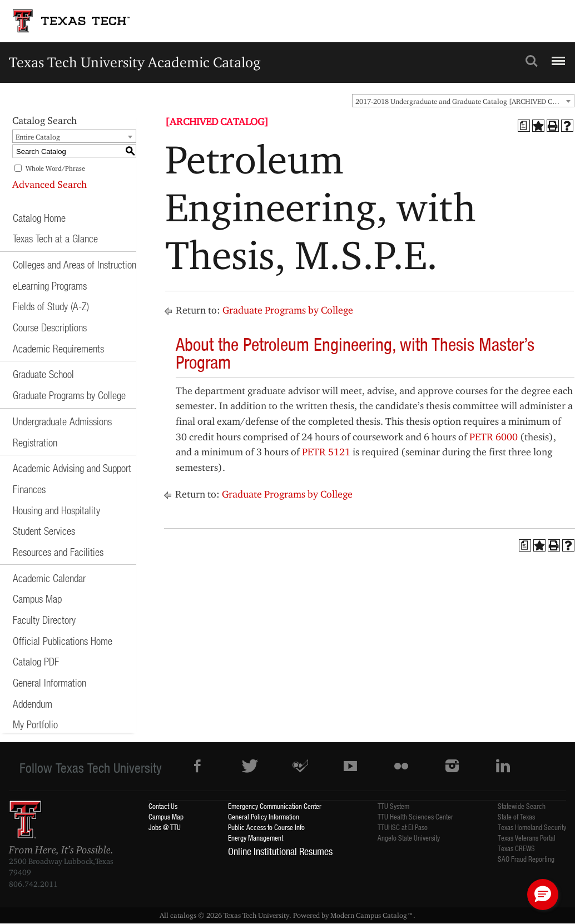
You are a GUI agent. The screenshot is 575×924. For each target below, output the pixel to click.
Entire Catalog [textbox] (38, 137)
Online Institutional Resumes (280, 851)
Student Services (44, 531)
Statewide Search (522, 806)
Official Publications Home (63, 641)
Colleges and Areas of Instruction (75, 264)
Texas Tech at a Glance (55, 238)
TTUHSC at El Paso (403, 827)
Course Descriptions (50, 327)
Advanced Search (49, 184)
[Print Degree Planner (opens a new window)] (524, 126)
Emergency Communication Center (275, 806)
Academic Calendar (49, 578)
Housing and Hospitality (56, 510)
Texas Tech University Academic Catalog (135, 62)
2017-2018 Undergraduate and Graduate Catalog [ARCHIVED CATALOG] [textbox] (465, 101)
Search (532, 61)
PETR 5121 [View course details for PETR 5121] (326, 452)
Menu (557, 56)
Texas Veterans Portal (527, 838)
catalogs (183, 915)
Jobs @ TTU (165, 827)
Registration (35, 442)
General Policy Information (264, 816)
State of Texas (516, 816)
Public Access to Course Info (266, 827)
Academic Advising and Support (72, 468)
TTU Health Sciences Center (415, 816)
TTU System (393, 806)
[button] (543, 895)
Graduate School (43, 374)
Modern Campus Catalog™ (372, 915)
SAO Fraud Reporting (526, 859)
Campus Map (37, 598)
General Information (49, 682)
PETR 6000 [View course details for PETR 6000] (494, 437)
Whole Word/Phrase (55, 168)
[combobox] (463, 101)
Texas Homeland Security (532, 827)
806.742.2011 (33, 884)
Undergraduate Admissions (62, 421)
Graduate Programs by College (69, 395)
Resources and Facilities (58, 552)
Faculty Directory (44, 620)
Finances (29, 489)
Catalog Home (39, 218)
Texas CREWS (516, 848)
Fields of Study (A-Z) (51, 306)
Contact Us (163, 806)
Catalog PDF (36, 661)
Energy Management (256, 838)
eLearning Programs (50, 285)
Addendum (33, 704)
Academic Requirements (58, 348)
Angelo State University (409, 838)
